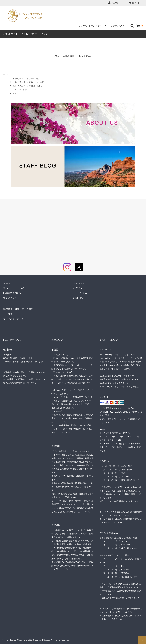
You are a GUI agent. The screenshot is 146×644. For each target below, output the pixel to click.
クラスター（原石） (20, 90)
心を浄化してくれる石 (35, 82)
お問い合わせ (29, 34)
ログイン (136, 3)
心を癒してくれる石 (34, 86)
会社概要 (8, 314)
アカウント (116, 3)
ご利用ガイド (11, 34)
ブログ (44, 34)
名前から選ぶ (18, 79)
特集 (14, 93)
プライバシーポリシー (15, 319)
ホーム (6, 75)
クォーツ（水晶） (34, 79)
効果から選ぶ (18, 82)
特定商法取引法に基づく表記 (18, 309)
